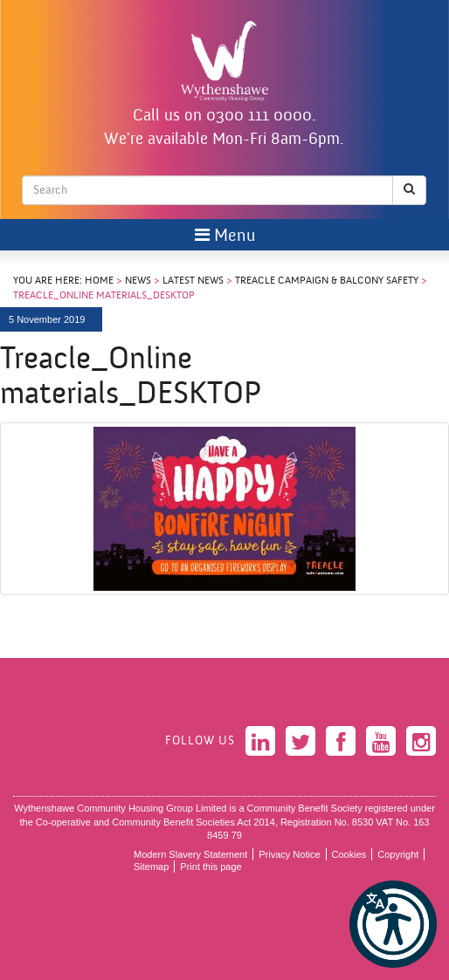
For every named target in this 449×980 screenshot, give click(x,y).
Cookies (349, 854)
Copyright (398, 854)
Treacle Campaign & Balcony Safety (327, 281)
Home (99, 281)
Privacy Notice (289, 854)
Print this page (211, 867)
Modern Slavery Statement (190, 854)
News (138, 281)
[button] (393, 924)
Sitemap (151, 867)
